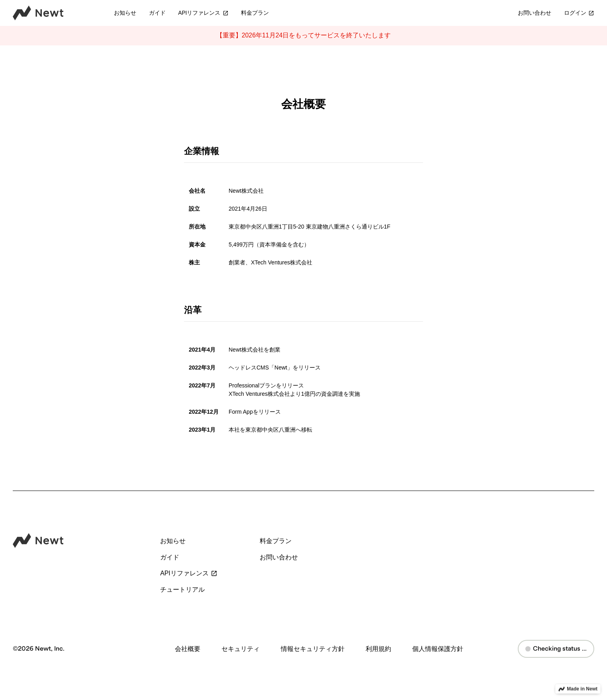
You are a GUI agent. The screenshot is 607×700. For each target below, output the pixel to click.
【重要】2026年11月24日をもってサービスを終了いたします (304, 35)
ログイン (579, 13)
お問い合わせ (535, 13)
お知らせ (125, 13)
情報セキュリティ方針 (313, 649)
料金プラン (255, 13)
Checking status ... (556, 649)
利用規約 (378, 649)
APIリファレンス (203, 13)
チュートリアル (182, 590)
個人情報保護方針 (438, 649)
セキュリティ (241, 649)
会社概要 (188, 649)
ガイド (157, 13)
